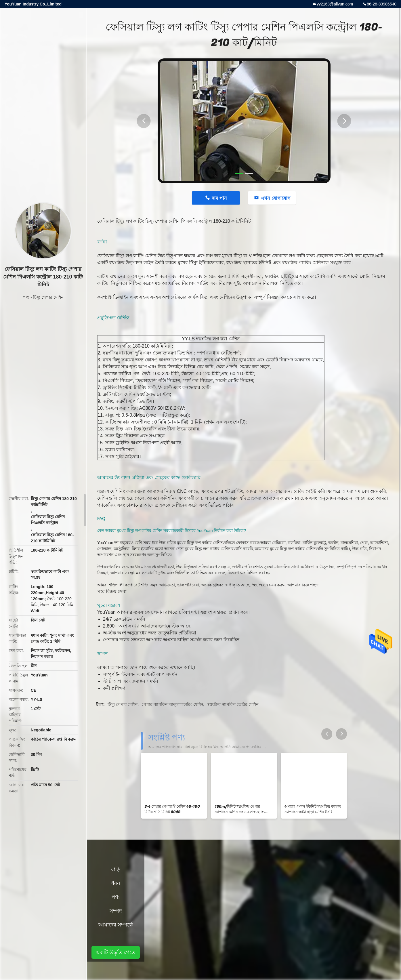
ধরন (116, 883)
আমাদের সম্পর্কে (116, 925)
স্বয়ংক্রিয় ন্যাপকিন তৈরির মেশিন (233, 704)
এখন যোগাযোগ (275, 198)
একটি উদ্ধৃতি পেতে (116, 952)
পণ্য (26, 297)
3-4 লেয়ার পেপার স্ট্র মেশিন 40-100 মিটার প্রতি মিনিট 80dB (172, 809)
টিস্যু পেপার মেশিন (48, 297)
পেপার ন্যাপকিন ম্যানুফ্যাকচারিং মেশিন (172, 704)
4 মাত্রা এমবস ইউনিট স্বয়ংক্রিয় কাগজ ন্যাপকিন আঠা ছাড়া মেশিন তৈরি (313, 809)
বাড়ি (116, 870)
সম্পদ (116, 911)
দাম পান (219, 198)
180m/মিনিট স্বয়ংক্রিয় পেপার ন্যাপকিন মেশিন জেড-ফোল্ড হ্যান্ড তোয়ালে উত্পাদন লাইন (240, 809)
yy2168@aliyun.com (335, 4)
